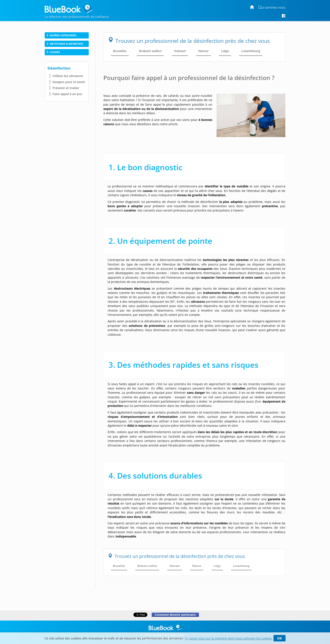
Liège (225, 51)
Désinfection (59, 68)
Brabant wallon (150, 51)
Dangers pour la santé (69, 82)
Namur (203, 51)
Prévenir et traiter (66, 88)
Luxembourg (251, 51)
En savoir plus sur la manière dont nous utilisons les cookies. (229, 638)
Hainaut (180, 51)
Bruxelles (120, 51)
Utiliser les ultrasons (68, 76)
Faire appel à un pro (67, 94)
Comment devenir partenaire (175, 615)
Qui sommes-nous (272, 8)
